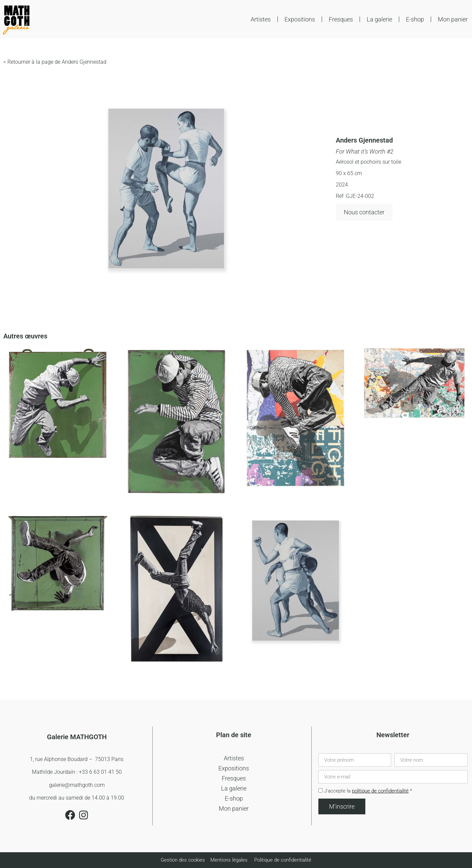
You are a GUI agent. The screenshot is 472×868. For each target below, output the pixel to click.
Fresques (341, 19)
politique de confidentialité (380, 791)
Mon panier (453, 19)
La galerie (379, 19)
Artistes (261, 19)
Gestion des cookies (183, 860)
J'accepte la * (368, 791)
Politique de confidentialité (283, 860)
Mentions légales (229, 860)
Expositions (300, 19)
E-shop (415, 19)
